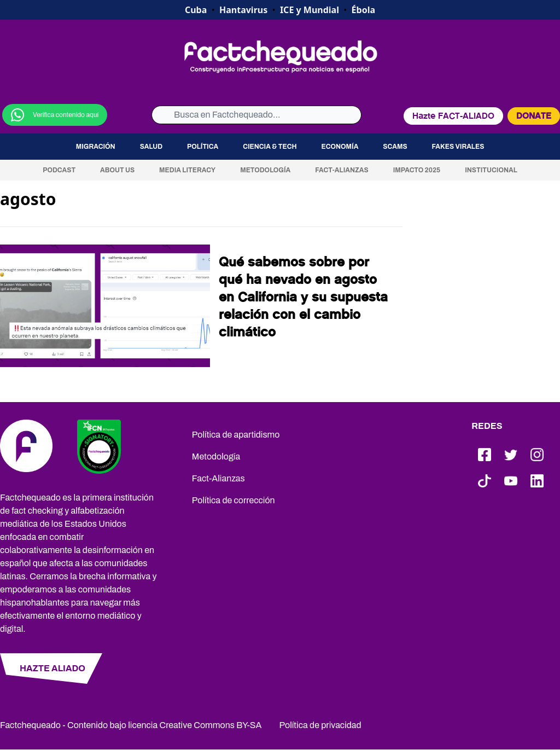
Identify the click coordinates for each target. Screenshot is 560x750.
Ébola (363, 10)
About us (117, 170)
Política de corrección (234, 500)
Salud (151, 147)
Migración (96, 147)
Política (203, 147)
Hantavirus (243, 10)
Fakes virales (458, 147)
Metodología (265, 170)
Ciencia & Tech (270, 147)
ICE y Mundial (310, 10)
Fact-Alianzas (342, 170)
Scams (395, 147)
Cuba (196, 10)
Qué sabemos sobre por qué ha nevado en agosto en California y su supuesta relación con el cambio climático (303, 297)
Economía (340, 147)
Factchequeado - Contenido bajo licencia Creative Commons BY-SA (131, 725)
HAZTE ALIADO (52, 668)
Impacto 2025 (417, 170)
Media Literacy (187, 170)
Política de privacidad (320, 725)
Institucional (491, 170)
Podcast (59, 170)
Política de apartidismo (236, 435)
